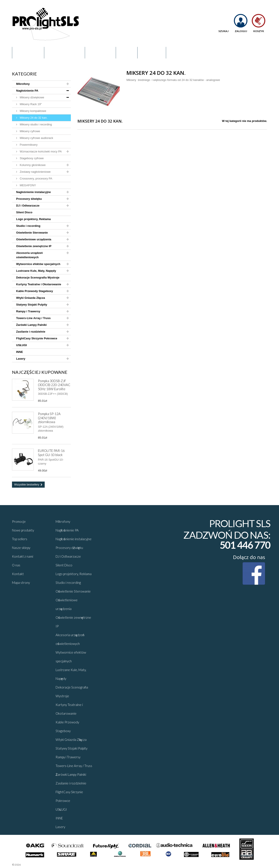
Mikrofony (23, 84)
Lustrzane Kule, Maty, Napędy (36, 271)
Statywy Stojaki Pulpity (32, 305)
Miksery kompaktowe (33, 111)
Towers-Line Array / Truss (33, 318)
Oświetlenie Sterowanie (32, 233)
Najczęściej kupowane (40, 372)
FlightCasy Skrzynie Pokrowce (37, 338)
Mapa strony (21, 583)
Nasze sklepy (21, 548)
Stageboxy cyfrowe (31, 158)
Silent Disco (24, 212)
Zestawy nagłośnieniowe (35, 172)
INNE (20, 352)
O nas (16, 565)
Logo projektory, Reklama (33, 219)
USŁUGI (21, 345)
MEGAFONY (27, 185)
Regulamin (28, 53)
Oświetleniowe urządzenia (34, 239)
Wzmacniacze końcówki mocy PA (40, 151)
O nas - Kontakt (65, 53)
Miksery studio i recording (35, 124)
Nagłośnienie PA (27, 91)
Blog (127, 53)
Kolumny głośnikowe (32, 165)
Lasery (21, 359)
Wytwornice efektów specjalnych (38, 264)
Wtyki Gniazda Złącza (31, 298)
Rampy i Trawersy (28, 311)
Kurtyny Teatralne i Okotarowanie (39, 284)
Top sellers (20, 539)
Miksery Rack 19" (30, 104)
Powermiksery (28, 145)
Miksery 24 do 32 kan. (33, 118)
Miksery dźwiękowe (32, 97)
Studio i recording (28, 226)
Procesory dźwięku (29, 199)
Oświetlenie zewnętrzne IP (34, 246)
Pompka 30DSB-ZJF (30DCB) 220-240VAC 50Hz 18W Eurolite (54, 385)
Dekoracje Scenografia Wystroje (38, 278)
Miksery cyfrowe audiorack (36, 138)
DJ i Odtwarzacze (28, 206)
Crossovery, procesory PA (36, 179)
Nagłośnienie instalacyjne (33, 192)
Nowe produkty (23, 530)
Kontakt (152, 53)
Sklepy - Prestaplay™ (33, 865)
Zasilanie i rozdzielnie (31, 332)
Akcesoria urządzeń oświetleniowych (29, 255)
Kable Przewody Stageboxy (35, 291)
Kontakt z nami (23, 556)
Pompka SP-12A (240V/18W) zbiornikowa (49, 418)
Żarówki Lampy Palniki (31, 325)
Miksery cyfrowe (30, 131)
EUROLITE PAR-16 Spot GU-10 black (51, 453)
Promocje (100, 53)
